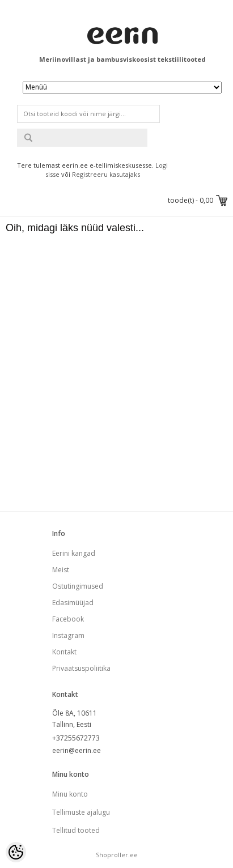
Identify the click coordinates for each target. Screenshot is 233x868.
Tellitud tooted (76, 830)
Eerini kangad (74, 553)
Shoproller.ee (117, 855)
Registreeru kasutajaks (106, 174)
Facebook (68, 619)
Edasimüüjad (73, 603)
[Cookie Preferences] (16, 852)
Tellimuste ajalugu (81, 812)
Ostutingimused (78, 586)
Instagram (68, 635)
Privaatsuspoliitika (81, 668)
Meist (61, 570)
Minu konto (70, 794)
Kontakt (64, 652)
